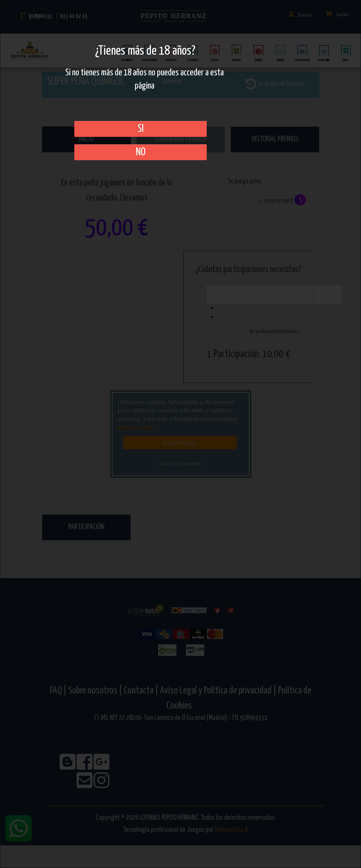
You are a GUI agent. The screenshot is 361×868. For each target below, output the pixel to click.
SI (141, 129)
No (141, 152)
